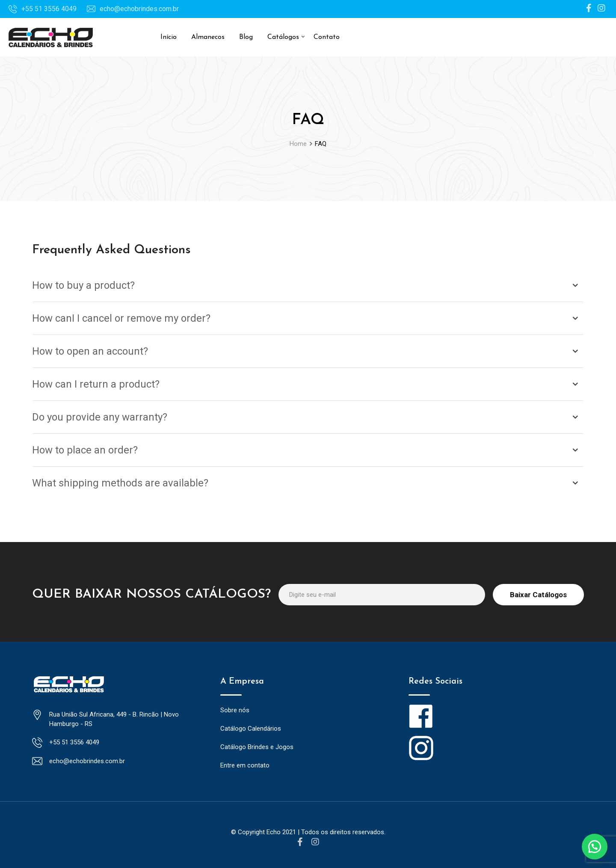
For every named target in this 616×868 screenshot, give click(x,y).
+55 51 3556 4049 (49, 9)
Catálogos (283, 37)
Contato (327, 37)
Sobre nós (235, 710)
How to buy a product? (83, 285)
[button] (595, 847)
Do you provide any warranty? (100, 417)
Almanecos (208, 37)
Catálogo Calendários (251, 729)
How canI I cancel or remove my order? (121, 318)
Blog (246, 37)
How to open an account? (90, 351)
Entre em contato (245, 765)
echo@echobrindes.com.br (139, 9)
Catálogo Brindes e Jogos (257, 747)
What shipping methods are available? (120, 483)
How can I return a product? (96, 384)
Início (169, 37)
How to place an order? (85, 450)
